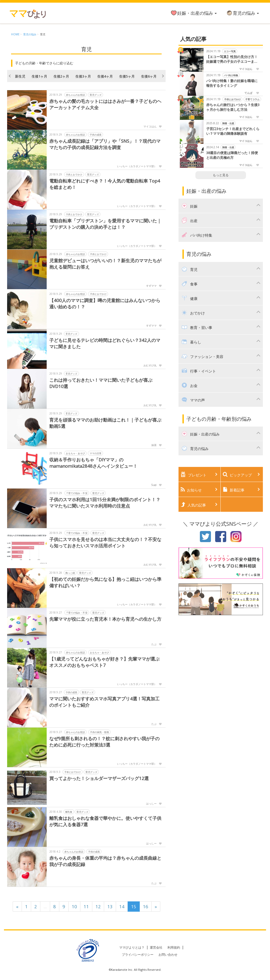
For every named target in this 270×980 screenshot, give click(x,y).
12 (98, 907)
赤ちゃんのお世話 (75, 95)
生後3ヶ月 (83, 76)
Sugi (154, 485)
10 (74, 907)
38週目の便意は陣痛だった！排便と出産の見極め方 (232, 155)
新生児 (20, 76)
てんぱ (248, 93)
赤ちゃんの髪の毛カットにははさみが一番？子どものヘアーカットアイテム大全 (105, 104)
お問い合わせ (168, 955)
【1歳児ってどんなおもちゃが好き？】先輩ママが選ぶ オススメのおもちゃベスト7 (104, 662)
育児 (43, 34)
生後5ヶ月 (127, 76)
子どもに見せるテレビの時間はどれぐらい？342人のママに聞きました (105, 343)
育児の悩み (242, 13)
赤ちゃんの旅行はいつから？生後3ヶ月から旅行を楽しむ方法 (233, 107)
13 (110, 907)
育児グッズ (96, 95)
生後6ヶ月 (149, 76)
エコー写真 (230, 51)
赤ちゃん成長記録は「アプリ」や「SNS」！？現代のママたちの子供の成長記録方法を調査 (105, 144)
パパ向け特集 (231, 75)
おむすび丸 (150, 365)
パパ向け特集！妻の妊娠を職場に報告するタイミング (232, 83)
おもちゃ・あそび (75, 453)
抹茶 (154, 445)
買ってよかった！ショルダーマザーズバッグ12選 (99, 778)
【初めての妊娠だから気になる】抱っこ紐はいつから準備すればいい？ (105, 582)
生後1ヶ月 (39, 76)
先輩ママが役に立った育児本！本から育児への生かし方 (105, 619)
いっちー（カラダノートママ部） (137, 166)
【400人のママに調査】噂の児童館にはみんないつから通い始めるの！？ (105, 303)
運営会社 (156, 947)
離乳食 (69, 812)
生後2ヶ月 (61, 76)
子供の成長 (96, 135)
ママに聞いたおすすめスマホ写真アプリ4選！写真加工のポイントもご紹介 (104, 702)
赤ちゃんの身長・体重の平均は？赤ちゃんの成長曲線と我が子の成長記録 (105, 861)
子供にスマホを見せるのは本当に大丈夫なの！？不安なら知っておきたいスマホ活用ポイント (105, 542)
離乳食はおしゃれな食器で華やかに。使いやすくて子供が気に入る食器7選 (105, 821)
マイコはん (150, 126)
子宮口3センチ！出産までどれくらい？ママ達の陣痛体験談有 (233, 131)
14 (122, 907)
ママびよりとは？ (132, 947)
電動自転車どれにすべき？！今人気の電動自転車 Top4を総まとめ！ (105, 184)
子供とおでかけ (74, 175)
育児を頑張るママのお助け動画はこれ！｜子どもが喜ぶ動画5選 (105, 423)
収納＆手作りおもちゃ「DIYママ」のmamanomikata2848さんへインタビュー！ (94, 463)
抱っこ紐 (70, 573)
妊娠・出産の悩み (194, 13)
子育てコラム (252, 99)
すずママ (151, 286)
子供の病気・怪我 (99, 732)
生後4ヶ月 (105, 76)
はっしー (151, 804)
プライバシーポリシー (138, 955)
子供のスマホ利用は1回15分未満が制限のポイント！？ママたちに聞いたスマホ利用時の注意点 (105, 503)
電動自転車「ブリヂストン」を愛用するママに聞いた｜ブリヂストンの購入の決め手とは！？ (105, 224)
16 (146, 907)
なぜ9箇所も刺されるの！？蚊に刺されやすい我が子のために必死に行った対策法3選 (104, 742)
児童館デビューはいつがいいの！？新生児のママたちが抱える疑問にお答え (105, 264)
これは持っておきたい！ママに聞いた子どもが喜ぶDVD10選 (101, 383)
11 (86, 907)
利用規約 (174, 947)
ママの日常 (96, 453)
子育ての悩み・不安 (77, 493)
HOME (15, 34)
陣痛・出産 (228, 123)
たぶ (154, 644)
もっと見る (221, 175)
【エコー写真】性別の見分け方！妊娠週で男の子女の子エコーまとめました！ (232, 59)
